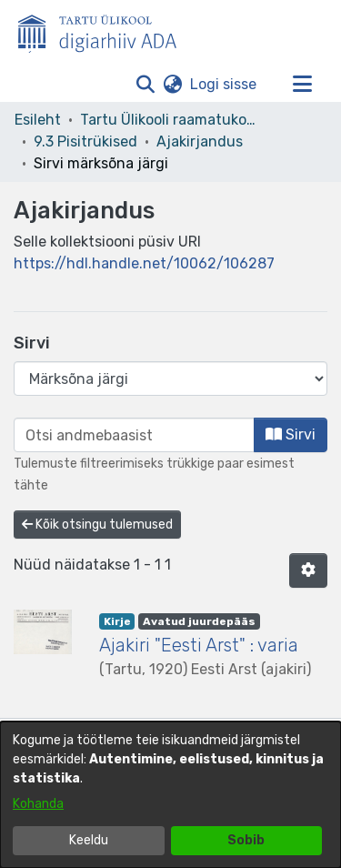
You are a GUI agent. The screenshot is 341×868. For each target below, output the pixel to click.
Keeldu (89, 840)
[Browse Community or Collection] (170, 378)
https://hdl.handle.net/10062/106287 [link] (144, 263)
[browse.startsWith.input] (134, 435)
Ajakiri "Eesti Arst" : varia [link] (199, 645)
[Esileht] (105, 30)
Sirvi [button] (291, 434)
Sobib (246, 840)
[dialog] (170, 795)
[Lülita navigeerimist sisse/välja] (302, 85)
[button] (145, 85)
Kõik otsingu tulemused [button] (97, 525)
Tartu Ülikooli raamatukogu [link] (171, 120)
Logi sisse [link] (224, 84)
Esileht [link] (38, 120)
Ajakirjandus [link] (200, 141)
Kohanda (38, 804)
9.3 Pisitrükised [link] (85, 141)
